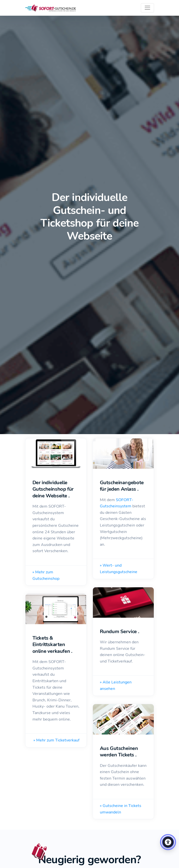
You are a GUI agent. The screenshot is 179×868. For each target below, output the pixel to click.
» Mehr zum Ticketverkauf (56, 740)
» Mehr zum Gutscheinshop (46, 575)
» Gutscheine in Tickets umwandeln (121, 809)
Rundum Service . (120, 632)
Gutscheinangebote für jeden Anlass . (122, 486)
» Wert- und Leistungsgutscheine (119, 569)
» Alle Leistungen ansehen (116, 685)
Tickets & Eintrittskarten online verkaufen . (52, 645)
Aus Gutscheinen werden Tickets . (119, 752)
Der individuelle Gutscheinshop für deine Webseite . (53, 489)
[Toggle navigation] (147, 8)
